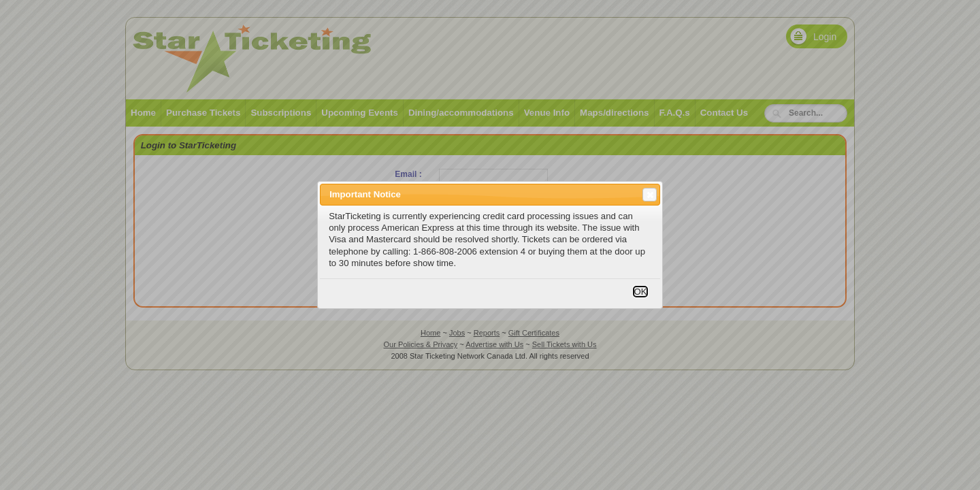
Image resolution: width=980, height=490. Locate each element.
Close (649, 195)
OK (640, 292)
